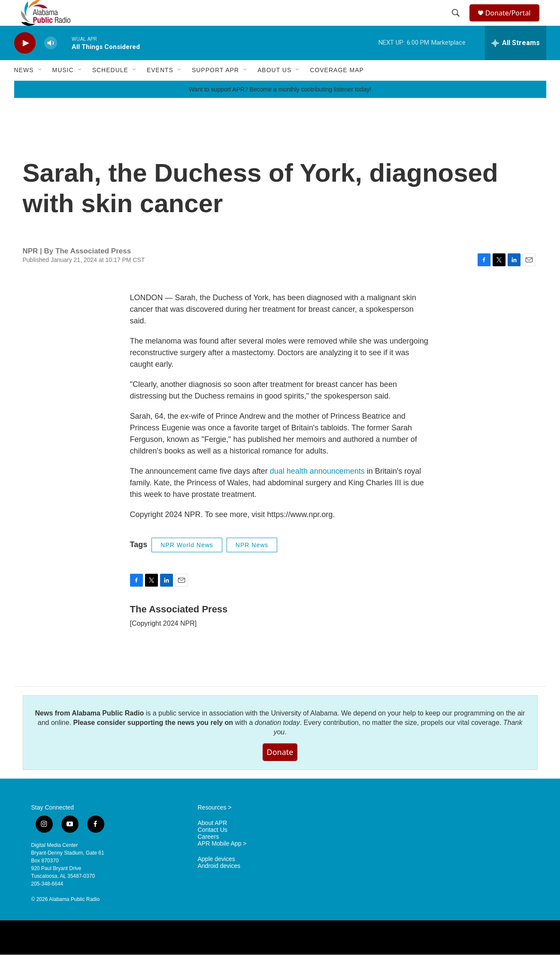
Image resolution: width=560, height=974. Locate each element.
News (24, 89)
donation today (277, 742)
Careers (209, 856)
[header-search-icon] (457, 23)
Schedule (110, 89)
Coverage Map (337, 89)
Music (63, 89)
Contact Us (213, 849)
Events (160, 89)
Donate (280, 771)
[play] (25, 62)
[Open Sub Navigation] (40, 89)
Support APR (215, 89)
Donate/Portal (512, 23)
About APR (213, 842)
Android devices (219, 885)
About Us (274, 89)
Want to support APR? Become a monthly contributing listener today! (280, 109)
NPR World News (187, 564)
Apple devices (216, 878)
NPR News (252, 564)
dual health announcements (317, 490)
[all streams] (516, 62)
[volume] (51, 62)
